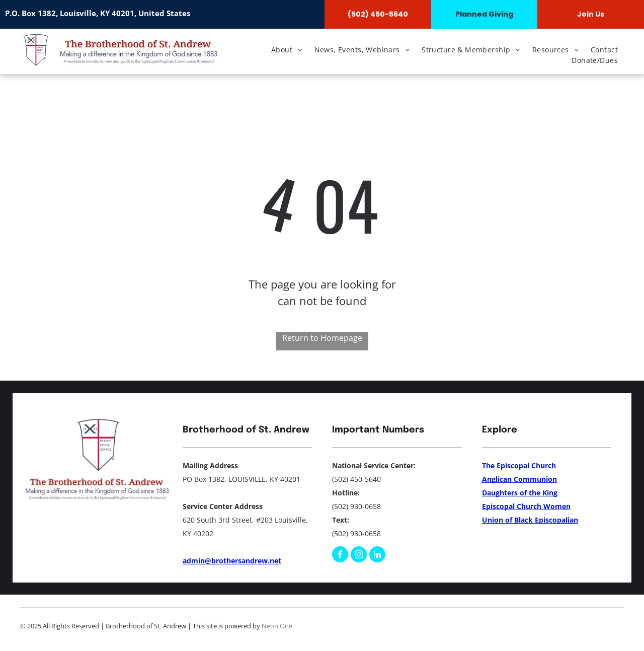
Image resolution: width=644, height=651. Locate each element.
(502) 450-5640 (356, 479)
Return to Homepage (322, 338)
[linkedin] (377, 556)
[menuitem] (287, 50)
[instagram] (359, 556)
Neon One (277, 626)
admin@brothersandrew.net (232, 561)
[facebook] (340, 556)
